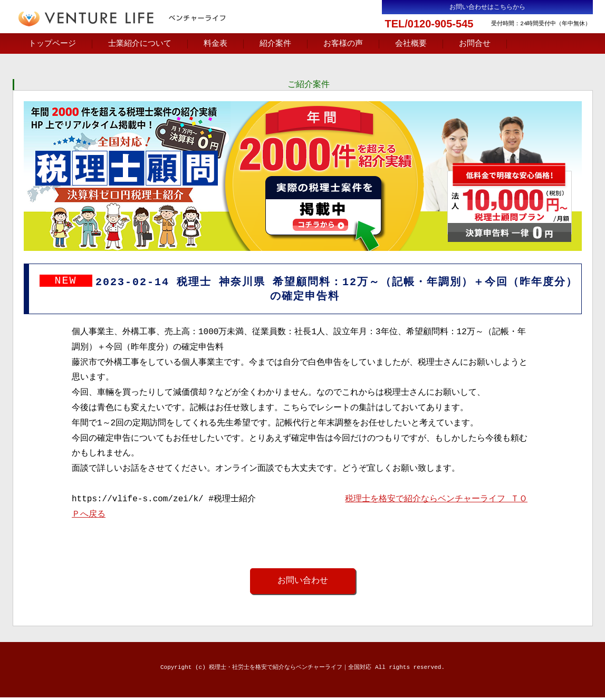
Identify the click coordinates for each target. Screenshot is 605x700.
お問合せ (475, 44)
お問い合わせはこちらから (487, 7)
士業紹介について (140, 44)
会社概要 (411, 44)
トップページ (52, 44)
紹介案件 (275, 44)
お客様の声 (343, 44)
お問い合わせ (303, 583)
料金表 (215, 44)
